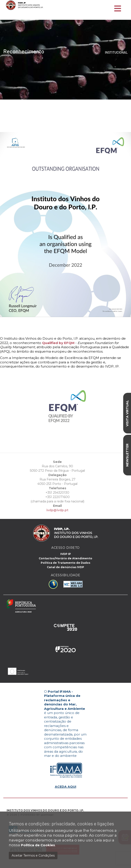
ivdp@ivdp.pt (48, 510)
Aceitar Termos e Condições (33, 855)
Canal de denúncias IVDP (65, 567)
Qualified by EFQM (58, 343)
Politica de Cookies (38, 845)
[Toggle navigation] (118, 9)
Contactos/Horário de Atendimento (65, 558)
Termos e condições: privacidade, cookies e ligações (61, 824)
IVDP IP (66, 554)
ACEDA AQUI (65, 787)
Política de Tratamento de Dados (65, 563)
